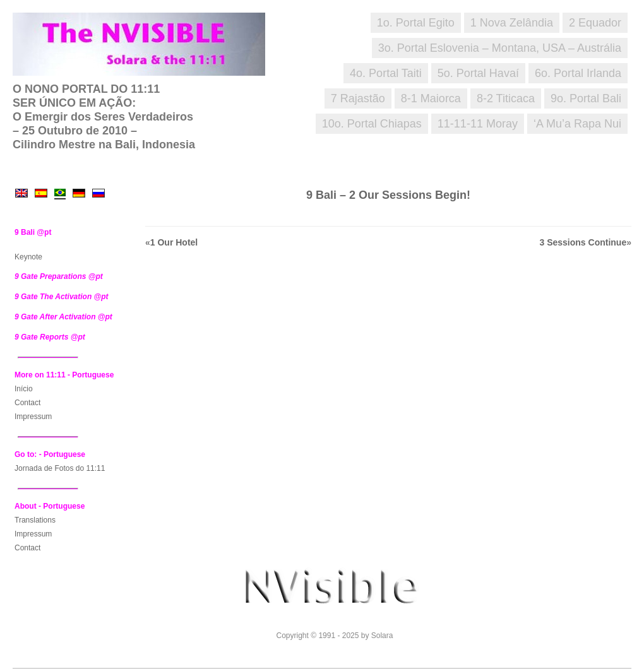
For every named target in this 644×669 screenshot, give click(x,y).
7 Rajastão (358, 98)
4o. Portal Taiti (386, 73)
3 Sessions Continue (583, 242)
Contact (27, 403)
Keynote (28, 257)
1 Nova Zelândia (512, 23)
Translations (35, 520)
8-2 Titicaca (506, 98)
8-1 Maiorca (431, 98)
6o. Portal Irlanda (578, 73)
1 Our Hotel (174, 242)
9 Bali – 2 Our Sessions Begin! (388, 195)
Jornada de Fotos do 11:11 (60, 468)
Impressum (33, 417)
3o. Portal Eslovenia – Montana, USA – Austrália (500, 48)
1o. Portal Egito (416, 23)
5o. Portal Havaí (478, 73)
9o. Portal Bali (586, 98)
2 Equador (595, 23)
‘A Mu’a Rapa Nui (577, 124)
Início (24, 389)
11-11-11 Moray (478, 124)
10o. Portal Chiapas (372, 124)
